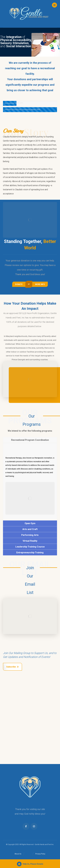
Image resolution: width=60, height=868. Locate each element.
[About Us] (39, 284)
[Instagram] (34, 826)
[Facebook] (26, 826)
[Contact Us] (20, 284)
